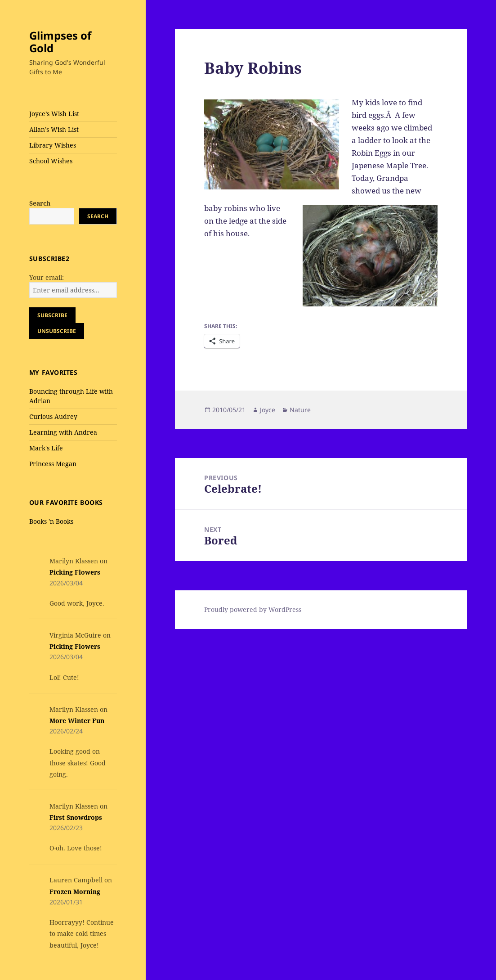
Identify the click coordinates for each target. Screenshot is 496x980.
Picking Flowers (75, 572)
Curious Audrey (53, 416)
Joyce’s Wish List (54, 114)
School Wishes (51, 161)
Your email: (47, 277)
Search (40, 203)
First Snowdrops (76, 817)
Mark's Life (46, 448)
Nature (300, 410)
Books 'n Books (51, 521)
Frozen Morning (75, 892)
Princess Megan (53, 464)
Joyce (268, 410)
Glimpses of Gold (60, 42)
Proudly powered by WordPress (253, 609)
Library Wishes (53, 145)
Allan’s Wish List (54, 129)
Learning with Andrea (63, 432)
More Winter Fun (77, 721)
